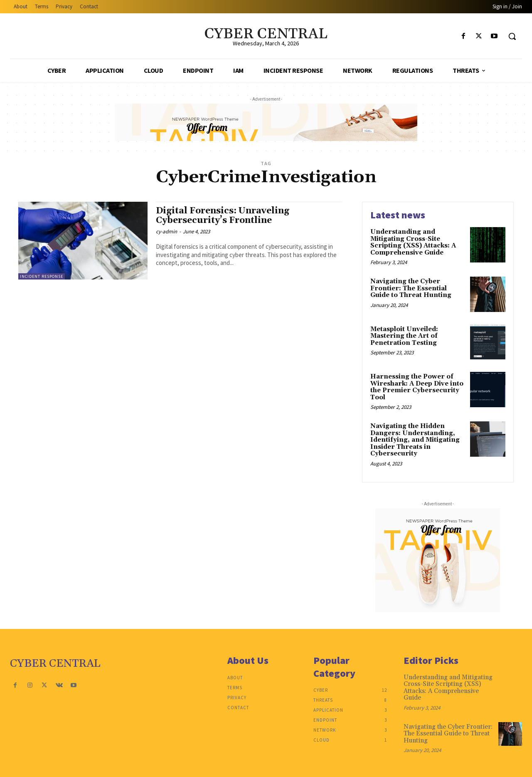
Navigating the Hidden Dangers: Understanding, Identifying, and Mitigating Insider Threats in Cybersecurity (415, 440)
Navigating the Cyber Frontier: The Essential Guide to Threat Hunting (411, 288)
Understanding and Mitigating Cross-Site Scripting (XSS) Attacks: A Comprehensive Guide (413, 242)
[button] (512, 36)
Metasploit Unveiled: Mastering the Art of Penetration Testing (404, 336)
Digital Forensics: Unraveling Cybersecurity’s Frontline (223, 216)
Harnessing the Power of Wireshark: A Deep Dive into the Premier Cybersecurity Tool (417, 387)
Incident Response (42, 276)
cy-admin (166, 231)
